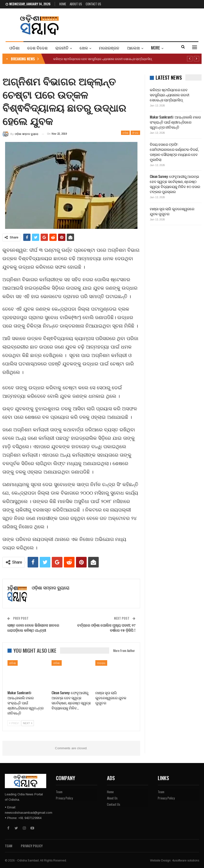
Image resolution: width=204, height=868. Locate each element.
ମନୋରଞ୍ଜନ (109, 48)
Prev (14, 723)
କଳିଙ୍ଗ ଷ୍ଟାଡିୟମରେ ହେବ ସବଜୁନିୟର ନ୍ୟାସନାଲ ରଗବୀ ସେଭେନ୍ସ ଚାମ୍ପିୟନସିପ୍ (103, 59)
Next (28, 723)
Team (59, 792)
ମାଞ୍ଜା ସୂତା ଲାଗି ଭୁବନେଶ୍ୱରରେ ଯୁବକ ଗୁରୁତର (172, 211)
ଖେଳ (84, 48)
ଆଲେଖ (133, 48)
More (155, 48)
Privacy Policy (64, 798)
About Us (76, 4)
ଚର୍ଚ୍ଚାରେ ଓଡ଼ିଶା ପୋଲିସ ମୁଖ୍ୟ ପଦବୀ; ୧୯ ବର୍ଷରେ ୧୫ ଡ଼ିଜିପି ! (106, 627)
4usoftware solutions (186, 861)
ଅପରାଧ (101, 663)
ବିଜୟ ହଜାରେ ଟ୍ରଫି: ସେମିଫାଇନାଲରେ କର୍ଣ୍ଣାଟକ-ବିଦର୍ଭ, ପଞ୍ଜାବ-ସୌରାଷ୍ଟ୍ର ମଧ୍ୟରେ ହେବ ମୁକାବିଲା (174, 152)
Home (63, 4)
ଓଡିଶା (15, 48)
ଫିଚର (135, 133)
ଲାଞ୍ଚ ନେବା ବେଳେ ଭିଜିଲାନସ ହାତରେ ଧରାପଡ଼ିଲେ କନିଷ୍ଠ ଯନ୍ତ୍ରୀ (33, 627)
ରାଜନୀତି (62, 48)
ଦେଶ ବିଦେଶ (38, 48)
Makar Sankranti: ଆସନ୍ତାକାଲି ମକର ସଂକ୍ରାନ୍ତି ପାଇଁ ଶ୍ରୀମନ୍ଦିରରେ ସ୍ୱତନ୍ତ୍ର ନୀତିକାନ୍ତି (175, 122)
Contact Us (93, 4)
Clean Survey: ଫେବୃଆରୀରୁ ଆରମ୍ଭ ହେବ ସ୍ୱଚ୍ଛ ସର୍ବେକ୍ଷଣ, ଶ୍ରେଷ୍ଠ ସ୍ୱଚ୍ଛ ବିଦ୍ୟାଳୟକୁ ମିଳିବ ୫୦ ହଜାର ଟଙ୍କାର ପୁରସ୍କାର (175, 184)
